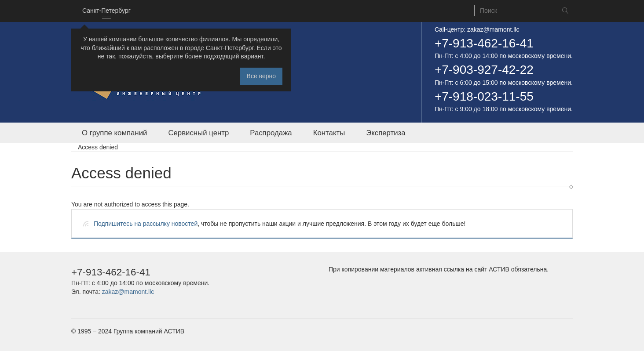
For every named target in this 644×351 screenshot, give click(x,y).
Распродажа (271, 133)
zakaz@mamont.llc (493, 29)
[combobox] (106, 11)
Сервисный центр (198, 133)
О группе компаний (114, 133)
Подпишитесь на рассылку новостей (146, 224)
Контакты (329, 133)
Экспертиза (386, 133)
